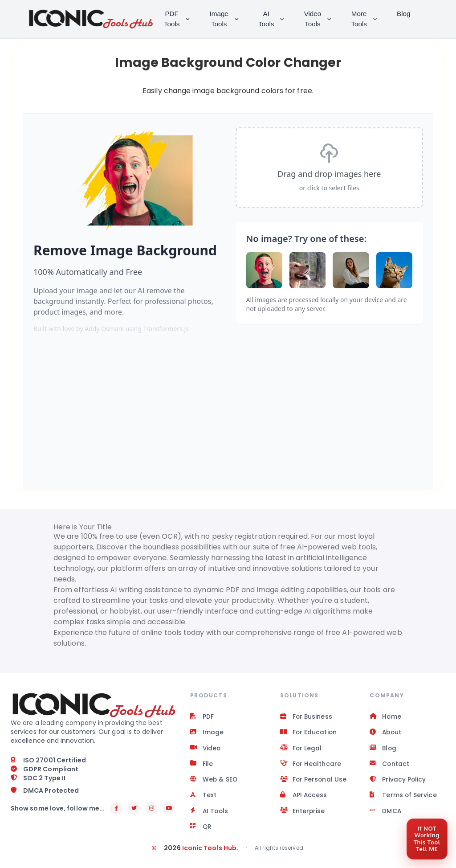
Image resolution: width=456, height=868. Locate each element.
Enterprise (303, 813)
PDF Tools (179, 19)
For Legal (301, 749)
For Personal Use (314, 781)
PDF (202, 717)
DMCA (385, 813)
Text (203, 797)
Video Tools (320, 19)
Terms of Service (403, 797)
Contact (390, 765)
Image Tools (226, 19)
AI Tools (273, 19)
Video (206, 749)
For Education (309, 733)
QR (201, 829)
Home (385, 717)
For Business (307, 717)
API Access (304, 797)
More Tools (366, 19)
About (386, 733)
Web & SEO (214, 781)
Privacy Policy (398, 781)
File (202, 765)
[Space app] (228, 307)
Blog (404, 14)
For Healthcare (311, 765)
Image (207, 733)
